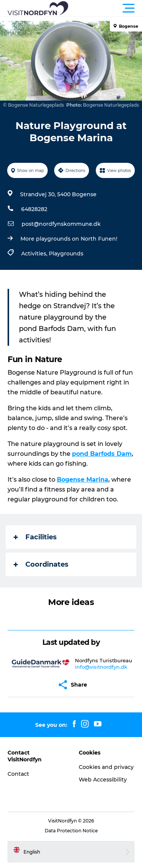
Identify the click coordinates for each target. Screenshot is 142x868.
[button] (105, 8)
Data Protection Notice (71, 831)
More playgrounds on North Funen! (69, 239)
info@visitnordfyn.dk (101, 667)
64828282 (34, 209)
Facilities (35, 537)
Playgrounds (66, 254)
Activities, (35, 254)
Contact (18, 774)
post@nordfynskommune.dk (61, 224)
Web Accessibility (103, 780)
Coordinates (41, 564)
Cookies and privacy (106, 767)
